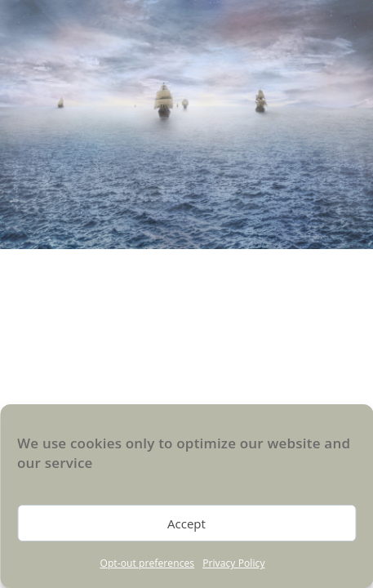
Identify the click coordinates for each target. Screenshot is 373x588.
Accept (186, 523)
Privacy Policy (233, 563)
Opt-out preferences (147, 563)
